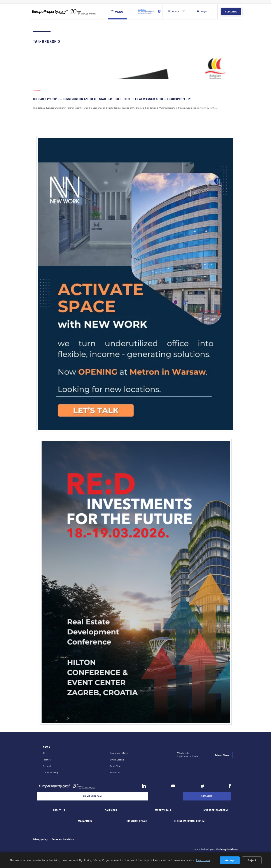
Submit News (222, 755)
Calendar (111, 811)
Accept (230, 860)
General (37, 91)
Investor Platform (215, 811)
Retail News (116, 766)
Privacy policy (40, 839)
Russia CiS (115, 773)
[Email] (93, 796)
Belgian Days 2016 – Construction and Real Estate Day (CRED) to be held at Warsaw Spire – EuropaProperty (112, 99)
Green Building (50, 773)
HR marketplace (137, 821)
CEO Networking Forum (189, 821)
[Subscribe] (207, 796)
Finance (47, 760)
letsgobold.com (229, 849)
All (44, 753)
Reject (252, 860)
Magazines (85, 821)
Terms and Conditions (63, 839)
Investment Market (119, 753)
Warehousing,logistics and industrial (188, 755)
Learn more (203, 860)
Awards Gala (163, 811)
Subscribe (231, 12)
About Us (59, 811)
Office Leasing (117, 760)
